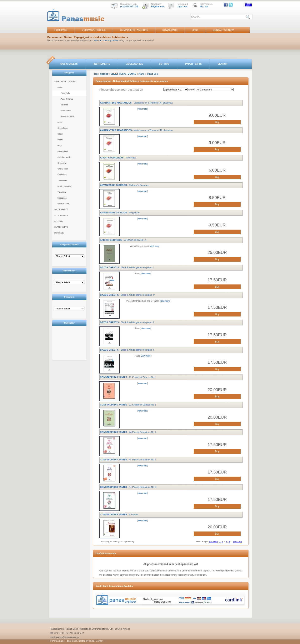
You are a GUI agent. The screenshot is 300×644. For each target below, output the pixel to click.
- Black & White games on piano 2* (127, 295)
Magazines (62, 198)
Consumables (63, 204)
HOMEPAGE (61, 30)
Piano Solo (65, 93)
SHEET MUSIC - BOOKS (65, 82)
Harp (60, 146)
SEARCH (222, 64)
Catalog (104, 74)
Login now (182, 6)
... (231, 542)
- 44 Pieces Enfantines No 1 (128, 432)
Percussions (63, 151)
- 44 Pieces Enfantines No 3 (128, 487)
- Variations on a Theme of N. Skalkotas (136, 103)
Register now (158, 6)
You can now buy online (106, 40)
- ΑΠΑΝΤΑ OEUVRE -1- (124, 240)
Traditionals (62, 180)
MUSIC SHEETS (69, 64)
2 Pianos (64, 105)
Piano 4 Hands (67, 99)
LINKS (195, 30)
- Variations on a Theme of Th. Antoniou (136, 130)
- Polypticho (120, 213)
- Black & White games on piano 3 (127, 322)
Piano (60, 87)
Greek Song (62, 128)
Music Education (64, 186)
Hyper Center (96, 641)
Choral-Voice (63, 169)
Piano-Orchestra (67, 116)
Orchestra (62, 163)
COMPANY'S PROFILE (94, 30)
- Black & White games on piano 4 (127, 350)
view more (142, 109)
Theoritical (62, 192)
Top (96, 74)
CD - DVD (164, 64)
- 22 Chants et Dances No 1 (128, 377)
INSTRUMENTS (102, 64)
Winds (60, 140)
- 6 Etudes (119, 514)
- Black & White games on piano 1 (127, 267)
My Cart (204, 6)
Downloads (59, 233)
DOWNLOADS (170, 30)
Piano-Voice (66, 111)
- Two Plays (118, 158)
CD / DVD (59, 221)
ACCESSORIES (135, 64)
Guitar (60, 122)
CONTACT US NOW (223, 30)
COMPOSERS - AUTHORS (134, 30)
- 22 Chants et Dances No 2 (128, 405)
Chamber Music (64, 157)
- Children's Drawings (125, 185)
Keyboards (62, 175)
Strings (60, 134)
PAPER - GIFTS (193, 64)
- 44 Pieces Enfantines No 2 (128, 460)
